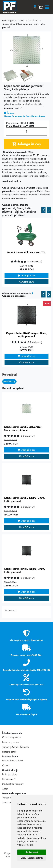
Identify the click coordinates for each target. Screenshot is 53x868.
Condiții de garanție (11, 737)
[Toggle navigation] (47, 7)
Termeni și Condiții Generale (16, 747)
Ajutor (5, 789)
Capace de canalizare (14, 296)
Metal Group (9, 381)
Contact (6, 765)
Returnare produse (11, 742)
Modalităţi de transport (13, 784)
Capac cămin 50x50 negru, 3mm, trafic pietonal (26, 335)
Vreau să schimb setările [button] (32, 858)
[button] (43, 210)
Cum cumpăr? (9, 779)
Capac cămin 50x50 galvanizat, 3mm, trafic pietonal (23, 428)
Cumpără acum (26, 282)
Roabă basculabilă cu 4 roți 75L (26, 252)
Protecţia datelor (10, 774)
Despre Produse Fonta (13, 761)
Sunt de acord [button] (32, 852)
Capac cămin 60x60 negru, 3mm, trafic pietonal (24, 570)
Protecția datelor (10, 752)
